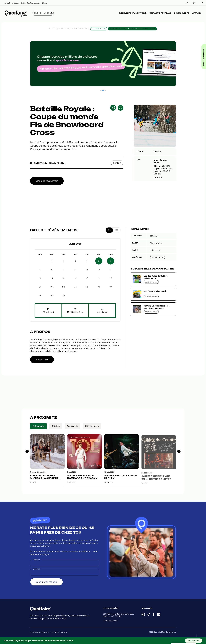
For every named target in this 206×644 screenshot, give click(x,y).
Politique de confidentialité (39, 632)
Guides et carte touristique (30, 3)
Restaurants (72, 426)
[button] (101, 91)
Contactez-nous (110, 621)
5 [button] (99, 261)
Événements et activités (80, 29)
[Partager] (113, 108)
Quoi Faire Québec (63, 29)
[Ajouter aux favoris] (120, 108)
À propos (15, 3)
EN (187, 3)
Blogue (45, 3)
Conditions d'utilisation (59, 632)
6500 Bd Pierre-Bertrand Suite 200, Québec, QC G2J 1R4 (118, 615)
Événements (38, 426)
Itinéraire (158, 177)
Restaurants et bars (160, 13)
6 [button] (111, 261)
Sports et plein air (158, 257)
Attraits (197, 13)
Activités (56, 426)
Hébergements (182, 13)
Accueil (7, 3)
